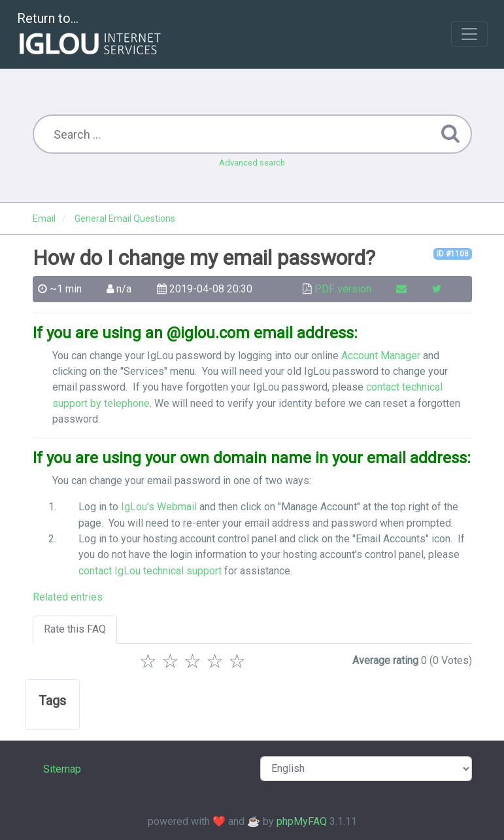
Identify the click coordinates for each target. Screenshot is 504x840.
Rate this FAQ (75, 629)
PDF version (343, 289)
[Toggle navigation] (469, 34)
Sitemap (62, 769)
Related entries (68, 597)
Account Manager (381, 356)
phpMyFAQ (302, 821)
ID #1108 (453, 254)
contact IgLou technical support (150, 571)
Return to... (91, 35)
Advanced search (252, 163)
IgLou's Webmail (159, 507)
